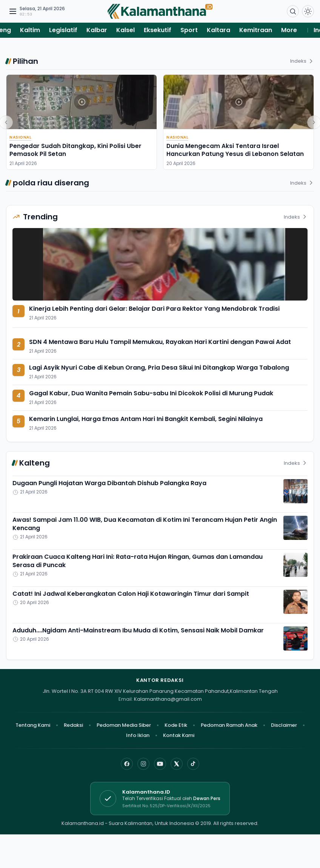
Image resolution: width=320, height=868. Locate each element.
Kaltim (30, 30)
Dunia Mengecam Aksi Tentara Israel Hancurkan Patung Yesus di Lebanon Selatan (235, 150)
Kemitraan (256, 30)
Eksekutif (158, 30)
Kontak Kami (179, 735)
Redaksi (73, 725)
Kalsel (125, 30)
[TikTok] (193, 764)
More (289, 30)
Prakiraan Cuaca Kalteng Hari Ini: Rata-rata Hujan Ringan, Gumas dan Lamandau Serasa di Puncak (138, 561)
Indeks (302, 61)
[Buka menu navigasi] (13, 11)
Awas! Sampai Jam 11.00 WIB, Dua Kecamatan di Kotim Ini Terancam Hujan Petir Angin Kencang (145, 524)
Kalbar (97, 30)
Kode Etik (176, 725)
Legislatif (63, 30)
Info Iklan (138, 735)
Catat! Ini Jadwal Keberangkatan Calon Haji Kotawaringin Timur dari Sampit (131, 594)
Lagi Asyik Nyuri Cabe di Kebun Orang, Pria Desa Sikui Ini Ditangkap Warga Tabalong (159, 368)
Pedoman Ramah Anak (229, 725)
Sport (189, 30)
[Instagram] (143, 764)
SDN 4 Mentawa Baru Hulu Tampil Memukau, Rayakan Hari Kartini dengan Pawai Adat (160, 342)
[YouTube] (160, 764)
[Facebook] (127, 764)
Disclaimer (284, 725)
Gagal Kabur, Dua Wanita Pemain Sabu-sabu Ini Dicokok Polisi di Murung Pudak (151, 393)
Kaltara (218, 30)
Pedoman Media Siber (124, 725)
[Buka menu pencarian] (293, 11)
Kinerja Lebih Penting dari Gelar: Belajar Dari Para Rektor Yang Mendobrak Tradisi (154, 309)
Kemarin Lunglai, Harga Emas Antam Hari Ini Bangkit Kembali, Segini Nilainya (146, 419)
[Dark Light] (308, 11)
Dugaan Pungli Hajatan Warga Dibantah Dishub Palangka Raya (109, 483)
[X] (177, 764)
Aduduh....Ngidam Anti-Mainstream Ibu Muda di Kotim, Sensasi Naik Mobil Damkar (138, 630)
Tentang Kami (33, 725)
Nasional (20, 137)
